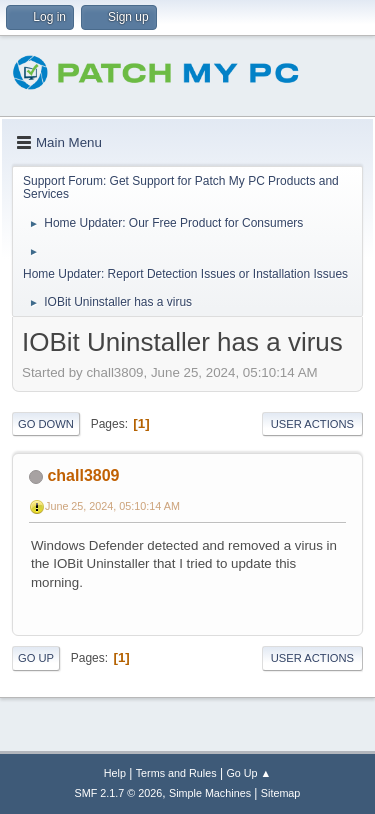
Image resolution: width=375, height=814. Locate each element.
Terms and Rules (176, 773)
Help (115, 773)
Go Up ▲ (248, 773)
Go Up (36, 658)
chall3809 (83, 475)
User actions (312, 424)
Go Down (46, 424)
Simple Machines (210, 793)
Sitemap (281, 793)
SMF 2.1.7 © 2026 (119, 793)
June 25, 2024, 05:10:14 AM (112, 506)
